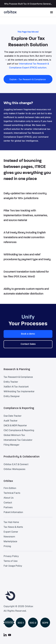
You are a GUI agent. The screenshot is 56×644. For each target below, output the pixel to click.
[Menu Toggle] (52, 12)
